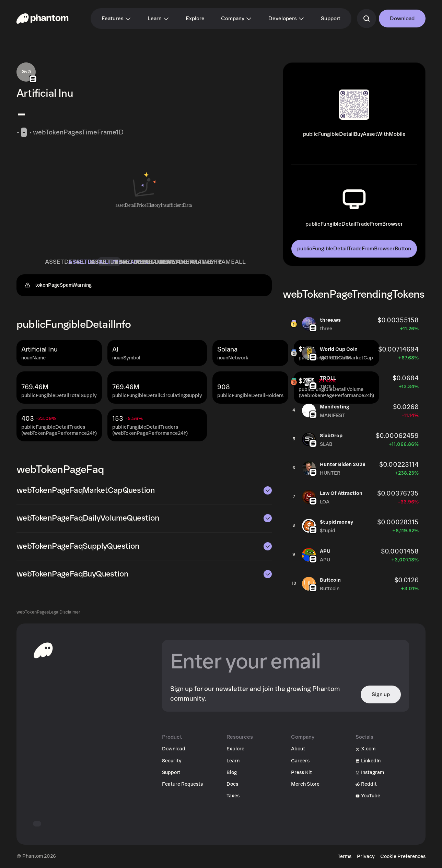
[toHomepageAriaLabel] (43, 650)
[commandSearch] (367, 19)
